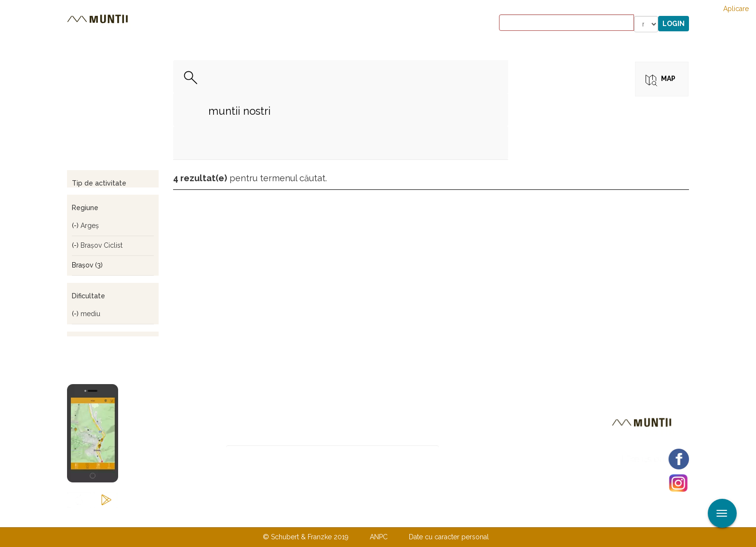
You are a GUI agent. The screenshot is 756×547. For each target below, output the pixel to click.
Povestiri (296, 24)
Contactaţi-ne (304, 517)
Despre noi (363, 517)
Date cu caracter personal (449, 537)
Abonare (470, 454)
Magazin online (367, 24)
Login (674, 24)
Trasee (202, 24)
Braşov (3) (87, 265)
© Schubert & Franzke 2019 (306, 537)
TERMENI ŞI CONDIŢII (435, 517)
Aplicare (736, 9)
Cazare (247, 24)
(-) (76, 226)
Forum (433, 24)
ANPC (379, 537)
